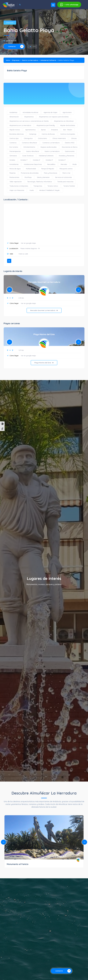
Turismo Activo (53, 186)
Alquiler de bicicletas (68, 125)
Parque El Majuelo (48, 169)
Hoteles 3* (49, 160)
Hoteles (12, 160)
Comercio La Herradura (51, 143)
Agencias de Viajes (50, 112)
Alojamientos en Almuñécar (64, 121)
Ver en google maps (28, 243)
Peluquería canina (66, 169)
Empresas (10, 23)
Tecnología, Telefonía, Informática (40, 182)
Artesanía (54, 130)
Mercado (64, 164)
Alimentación (14, 117)
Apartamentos (30, 130)
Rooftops (28, 177)
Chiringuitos (28, 138)
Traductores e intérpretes (19, 186)
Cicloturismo (43, 138)
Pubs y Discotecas (51, 173)
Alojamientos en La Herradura (20, 125)
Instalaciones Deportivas (33, 164)
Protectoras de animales (30, 173)
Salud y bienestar (43, 177)
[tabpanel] (44, 297)
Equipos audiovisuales (49, 147)
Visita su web (11, 41)
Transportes (38, 186)
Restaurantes (14, 177)
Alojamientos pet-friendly (46, 125)
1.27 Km (21, 350)
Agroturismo (67, 112)
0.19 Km (21, 298)
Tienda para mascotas (65, 182)
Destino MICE (70, 143)
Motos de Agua (15, 169)
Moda (75, 164)
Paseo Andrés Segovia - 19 (30, 248)
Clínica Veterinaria (59, 138)
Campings (33, 134)
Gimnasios (13, 156)
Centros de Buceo (48, 134)
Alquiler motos (15, 130)
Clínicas (74, 138)
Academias (13, 112)
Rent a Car (66, 173)
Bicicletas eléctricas (17, 134)
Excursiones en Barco (70, 147)
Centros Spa (14, 138)
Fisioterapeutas (15, 151)
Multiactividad (31, 169)
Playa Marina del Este (44, 334)
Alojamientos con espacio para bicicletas (54, 117)
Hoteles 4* (62, 160)
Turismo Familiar (69, 186)
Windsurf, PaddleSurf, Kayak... (50, 190)
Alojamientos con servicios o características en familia (29, 121)
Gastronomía (70, 151)
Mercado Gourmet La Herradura (44, 282)
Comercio (13, 143)
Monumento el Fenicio (18, 864)
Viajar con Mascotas (17, 190)
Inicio (8, 60)
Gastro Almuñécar (33, 151)
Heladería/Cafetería (48, 60)
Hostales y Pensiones (67, 156)
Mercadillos (51, 164)
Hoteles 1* (24, 160)
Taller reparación (16, 182)
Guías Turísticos (28, 156)
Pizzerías (12, 173)
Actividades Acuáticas (30, 112)
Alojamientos (29, 117)
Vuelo (32, 190)
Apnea (43, 130)
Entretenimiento (29, 147)
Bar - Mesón (68, 130)
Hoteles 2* (37, 160)
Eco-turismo (14, 147)
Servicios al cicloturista (63, 177)
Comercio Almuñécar (30, 143)
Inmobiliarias (14, 164)
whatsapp (69, 5)
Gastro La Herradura (30, 60)
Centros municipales (68, 134)
